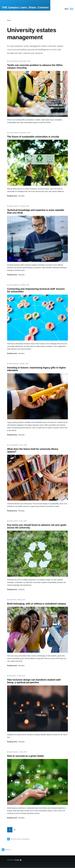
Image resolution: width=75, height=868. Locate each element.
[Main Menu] (68, 9)
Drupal (17, 860)
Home (9, 20)
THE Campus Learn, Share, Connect (25, 7)
